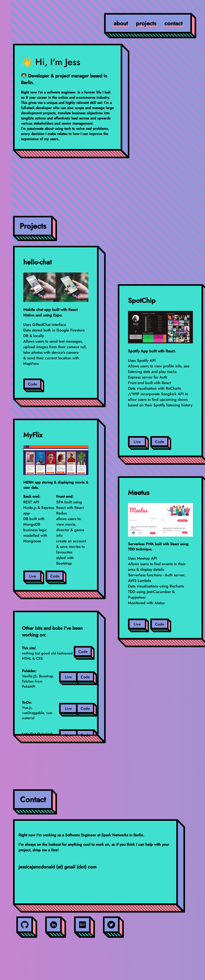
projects (146, 23)
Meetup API (147, 558)
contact (173, 23)
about (121, 23)
